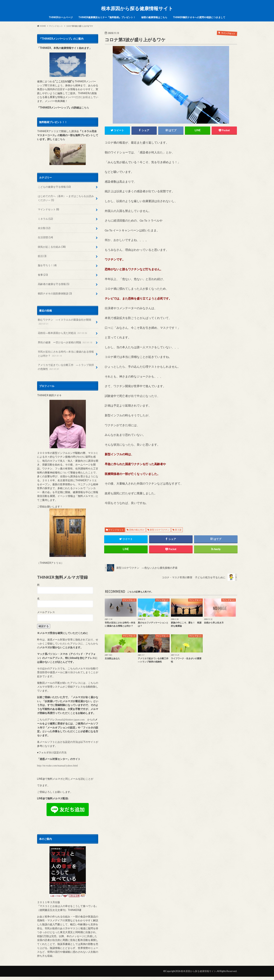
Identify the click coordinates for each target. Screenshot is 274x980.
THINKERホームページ (61, 17)
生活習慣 (45, 237)
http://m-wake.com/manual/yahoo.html (58, 766)
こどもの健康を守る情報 (54, 187)
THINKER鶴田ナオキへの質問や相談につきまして (199, 17)
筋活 (42, 256)
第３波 (178, 530)
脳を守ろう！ (47, 265)
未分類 (44, 228)
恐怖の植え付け (137, 530)
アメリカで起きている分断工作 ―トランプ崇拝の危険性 (66, 367)
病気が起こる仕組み (52, 247)
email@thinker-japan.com (71, 720)
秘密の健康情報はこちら (154, 17)
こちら (85, 108)
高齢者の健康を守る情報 (54, 284)
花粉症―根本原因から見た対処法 (63, 333)
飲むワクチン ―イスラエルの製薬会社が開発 (65, 322)
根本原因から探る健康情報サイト (137, 8)
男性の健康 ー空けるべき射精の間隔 (65, 343)
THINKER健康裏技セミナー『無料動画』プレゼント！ (107, 17)
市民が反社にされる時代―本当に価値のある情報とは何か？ (66, 354)
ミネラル (45, 219)
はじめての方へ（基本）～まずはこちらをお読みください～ (66, 198)
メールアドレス (46, 612)
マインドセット (116, 530)
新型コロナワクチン (160, 530)
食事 (43, 275)
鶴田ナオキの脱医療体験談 (55, 293)
